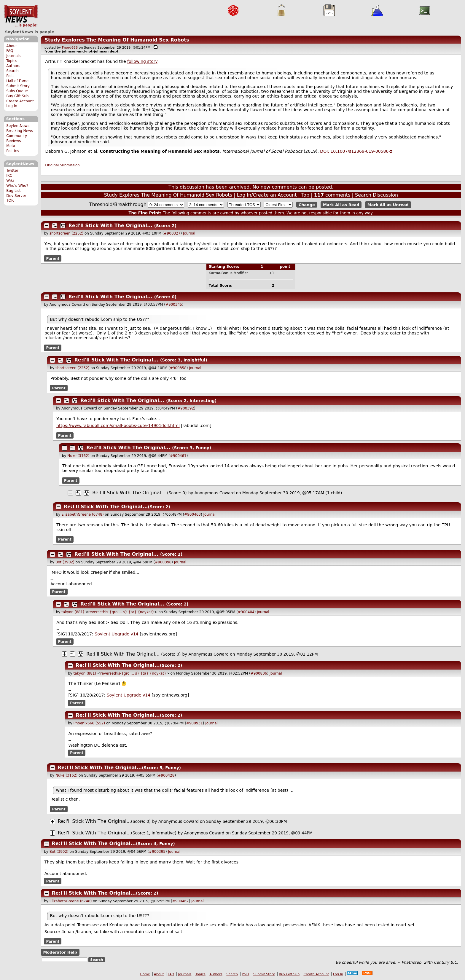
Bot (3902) (65, 562)
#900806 (259, 673)
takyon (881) (73, 612)
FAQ (10, 51)
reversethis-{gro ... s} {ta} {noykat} (121, 612)
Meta (11, 146)
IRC (9, 176)
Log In (12, 106)
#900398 (163, 562)
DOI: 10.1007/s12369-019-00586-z (356, 151)
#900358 (178, 368)
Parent (53, 258)
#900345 (174, 305)
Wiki (10, 181)
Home (145, 974)
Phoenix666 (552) (89, 723)
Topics (12, 61)
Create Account (20, 101)
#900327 (172, 233)
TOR (10, 200)
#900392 (186, 408)
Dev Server (16, 196)
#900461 (178, 456)
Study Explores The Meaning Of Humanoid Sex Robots (117, 40)
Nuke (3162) (78, 456)
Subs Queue (17, 91)
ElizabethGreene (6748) (83, 514)
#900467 (181, 901)
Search (12, 71)
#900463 (192, 514)
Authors (13, 66)
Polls (10, 76)
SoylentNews (21, 16)
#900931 (195, 723)
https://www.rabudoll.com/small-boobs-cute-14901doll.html (118, 426)
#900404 (246, 612)
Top (305, 195)
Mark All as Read (341, 205)
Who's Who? (17, 186)
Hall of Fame (17, 81)
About (12, 46)
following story (142, 61)
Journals (13, 56)
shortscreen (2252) (66, 233)
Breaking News (20, 131)
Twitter (12, 170)
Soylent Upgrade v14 (116, 634)
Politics (12, 151)
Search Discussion (376, 195)
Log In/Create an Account (267, 195)
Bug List (13, 191)
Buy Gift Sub (17, 96)
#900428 (166, 775)
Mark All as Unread (388, 205)
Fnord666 (70, 48)
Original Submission (63, 165)
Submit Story (18, 86)
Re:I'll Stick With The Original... (111, 226)
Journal (189, 233)
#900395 (157, 852)
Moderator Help (60, 952)
